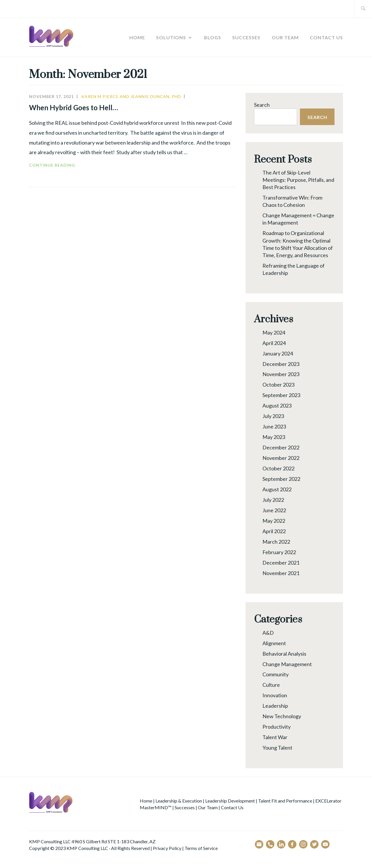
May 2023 (274, 437)
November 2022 (281, 458)
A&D (268, 633)
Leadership (275, 706)
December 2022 (281, 447)
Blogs (213, 37)
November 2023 (281, 374)
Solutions (171, 37)
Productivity (277, 727)
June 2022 (274, 510)
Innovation (275, 695)
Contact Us (326, 37)
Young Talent (277, 748)
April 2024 (274, 343)
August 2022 (277, 489)
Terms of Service (201, 848)
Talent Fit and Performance (285, 801)
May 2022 (274, 521)
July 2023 (273, 416)
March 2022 (276, 542)
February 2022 (279, 552)
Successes (246, 37)
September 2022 (281, 479)
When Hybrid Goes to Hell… (74, 107)
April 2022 (274, 531)
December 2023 (281, 364)
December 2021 (281, 563)
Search (262, 105)
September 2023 (281, 395)
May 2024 (274, 332)
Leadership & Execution (179, 801)
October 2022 (278, 468)
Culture (271, 685)
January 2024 (278, 353)
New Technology (282, 716)
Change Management (287, 664)
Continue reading (61, 165)
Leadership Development (230, 801)
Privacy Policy (167, 848)
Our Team (285, 37)
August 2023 (277, 405)
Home (137, 37)
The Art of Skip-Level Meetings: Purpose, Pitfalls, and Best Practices (298, 180)
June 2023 (274, 426)
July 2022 (273, 500)
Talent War (275, 737)
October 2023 (278, 385)
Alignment (274, 643)
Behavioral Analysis (284, 654)
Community (276, 674)
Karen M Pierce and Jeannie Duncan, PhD (131, 96)
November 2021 (281, 573)
